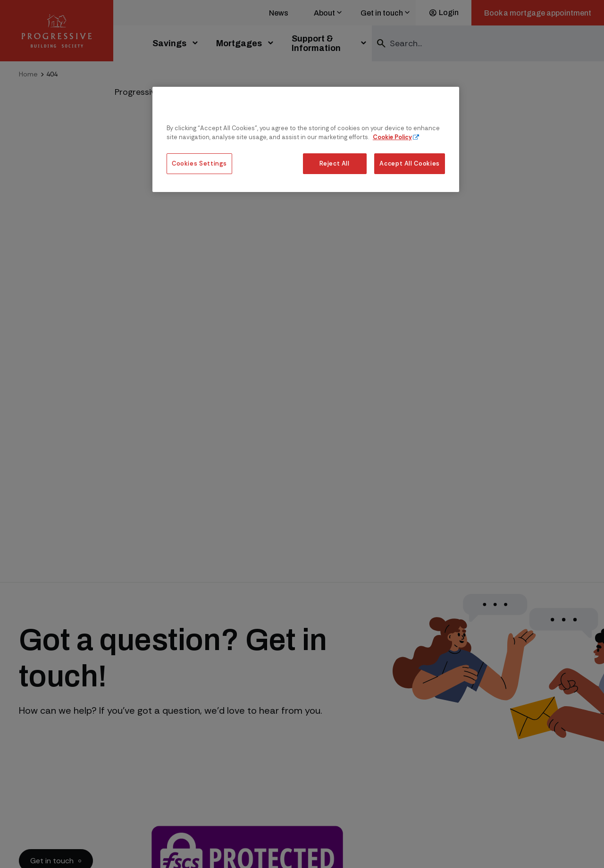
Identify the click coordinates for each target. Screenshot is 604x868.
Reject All (334, 163)
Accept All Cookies (410, 163)
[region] (306, 139)
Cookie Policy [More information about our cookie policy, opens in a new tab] (392, 137)
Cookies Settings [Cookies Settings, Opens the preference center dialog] (199, 163)
